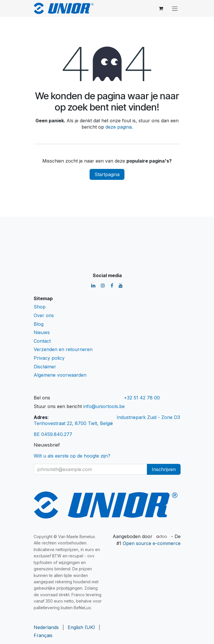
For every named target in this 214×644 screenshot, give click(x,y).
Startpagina (107, 174)
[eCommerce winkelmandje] (161, 8)
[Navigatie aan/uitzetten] (175, 8)
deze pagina (119, 127)
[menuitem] (46, 628)
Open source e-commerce (152, 543)
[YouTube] (121, 285)
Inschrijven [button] (164, 469)
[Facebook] (112, 285)
